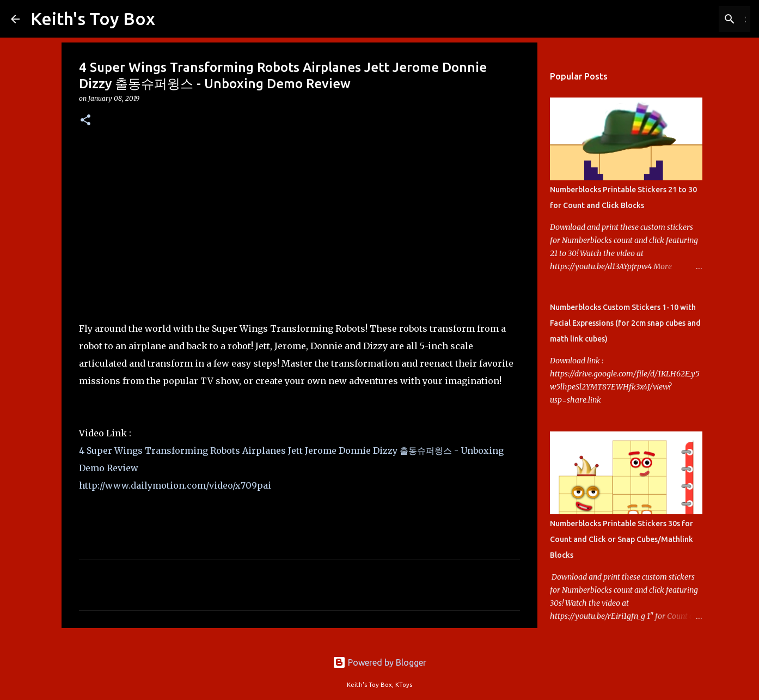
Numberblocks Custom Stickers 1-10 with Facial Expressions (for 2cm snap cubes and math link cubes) (625, 323)
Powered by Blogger (379, 662)
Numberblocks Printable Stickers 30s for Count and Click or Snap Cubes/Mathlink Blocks (622, 539)
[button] (85, 121)
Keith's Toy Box (93, 19)
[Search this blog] (693, 19)
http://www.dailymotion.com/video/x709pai (175, 485)
